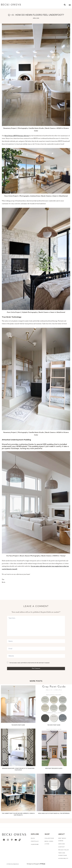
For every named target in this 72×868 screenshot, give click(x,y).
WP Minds (43, 864)
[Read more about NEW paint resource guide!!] (54, 747)
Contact (61, 847)
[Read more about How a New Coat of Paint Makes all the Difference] (54, 792)
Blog (33, 838)
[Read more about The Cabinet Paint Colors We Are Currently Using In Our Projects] (18, 792)
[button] (65, 5)
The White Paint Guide (18, 725)
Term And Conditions (63, 854)
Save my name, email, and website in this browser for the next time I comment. (30, 663)
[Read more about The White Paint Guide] (18, 704)
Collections (49, 838)
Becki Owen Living (49, 843)
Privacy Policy (64, 850)
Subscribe (35, 844)
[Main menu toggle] (70, 5)
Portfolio (35, 841)
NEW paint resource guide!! (54, 768)
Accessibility (63, 858)
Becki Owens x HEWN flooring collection (17, 136)
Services (62, 844)
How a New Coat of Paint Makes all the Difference (54, 813)
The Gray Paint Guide (54, 725)
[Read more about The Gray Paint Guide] (54, 704)
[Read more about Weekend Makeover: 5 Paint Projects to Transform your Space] (18, 747)
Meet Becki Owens (62, 840)
